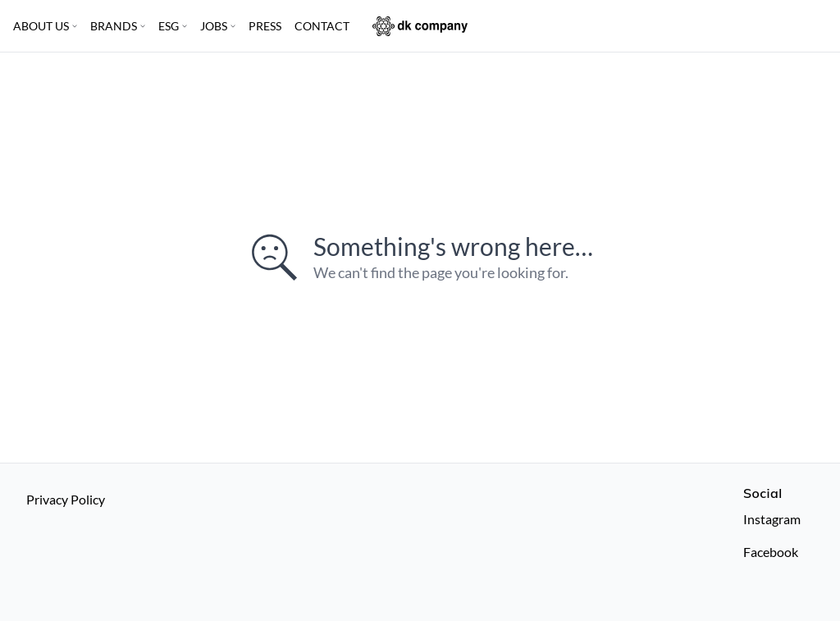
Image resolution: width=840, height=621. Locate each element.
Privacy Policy (66, 499)
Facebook (771, 552)
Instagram (772, 519)
